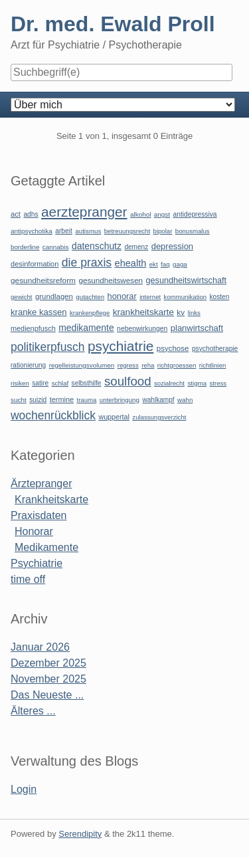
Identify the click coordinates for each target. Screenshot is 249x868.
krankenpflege (90, 313)
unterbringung (120, 400)
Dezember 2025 (48, 663)
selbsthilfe (87, 383)
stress (218, 383)
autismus (88, 231)
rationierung (28, 365)
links (194, 313)
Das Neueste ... (47, 695)
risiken (20, 383)
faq (165, 264)
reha (148, 365)
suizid (38, 400)
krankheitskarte (143, 312)
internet (150, 297)
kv (181, 312)
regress (128, 365)
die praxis (87, 263)
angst (162, 214)
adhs (31, 214)
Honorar (34, 531)
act (16, 214)
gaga (180, 264)
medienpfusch (33, 328)
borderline (25, 247)
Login (24, 789)
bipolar (163, 231)
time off (28, 579)
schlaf (60, 383)
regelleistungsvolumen (82, 365)
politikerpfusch (47, 347)
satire (40, 383)
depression (172, 246)
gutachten (90, 297)
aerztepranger (84, 212)
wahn (185, 400)
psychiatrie (121, 346)
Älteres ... (33, 711)
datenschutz (97, 246)
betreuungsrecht (127, 231)
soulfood (128, 381)
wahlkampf (158, 400)
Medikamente (46, 547)
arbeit (64, 231)
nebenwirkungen (142, 329)
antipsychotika (32, 231)
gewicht (22, 297)
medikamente (86, 328)
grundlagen (54, 296)
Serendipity (80, 834)
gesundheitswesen (111, 280)
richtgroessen (177, 365)
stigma (197, 383)
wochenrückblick (53, 415)
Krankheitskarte (51, 499)
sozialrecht (169, 383)
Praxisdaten (39, 515)
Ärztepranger (41, 484)
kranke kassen (39, 312)
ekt (154, 264)
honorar (122, 296)
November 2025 (48, 679)
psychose (173, 348)
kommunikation (186, 297)
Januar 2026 (40, 647)
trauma (86, 400)
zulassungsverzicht (159, 417)
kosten (220, 297)
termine (62, 399)
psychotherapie (215, 349)
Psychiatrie (37, 563)
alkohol (140, 214)
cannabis (56, 247)
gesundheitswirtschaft (186, 280)
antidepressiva (195, 214)
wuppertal (114, 417)
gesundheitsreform (43, 280)
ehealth (131, 263)
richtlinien (213, 365)
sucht (19, 400)
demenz (136, 247)
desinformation (35, 264)
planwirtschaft (197, 328)
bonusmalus (193, 231)
